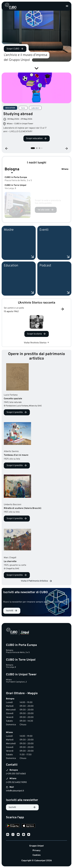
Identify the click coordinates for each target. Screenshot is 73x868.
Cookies (37, 855)
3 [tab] (39, 148)
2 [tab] (37, 148)
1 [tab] (33, 148)
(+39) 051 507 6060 (16, 774)
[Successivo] (62, 309)
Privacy (36, 851)
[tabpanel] (36, 108)
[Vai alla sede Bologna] (46, 210)
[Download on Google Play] (13, 826)
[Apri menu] (67, 6)
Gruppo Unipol (36, 846)
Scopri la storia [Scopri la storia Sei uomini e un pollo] (34, 334)
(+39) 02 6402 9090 (16, 782)
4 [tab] (42, 148)
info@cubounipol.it (15, 791)
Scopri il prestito (15, 412)
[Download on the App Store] (28, 826)
